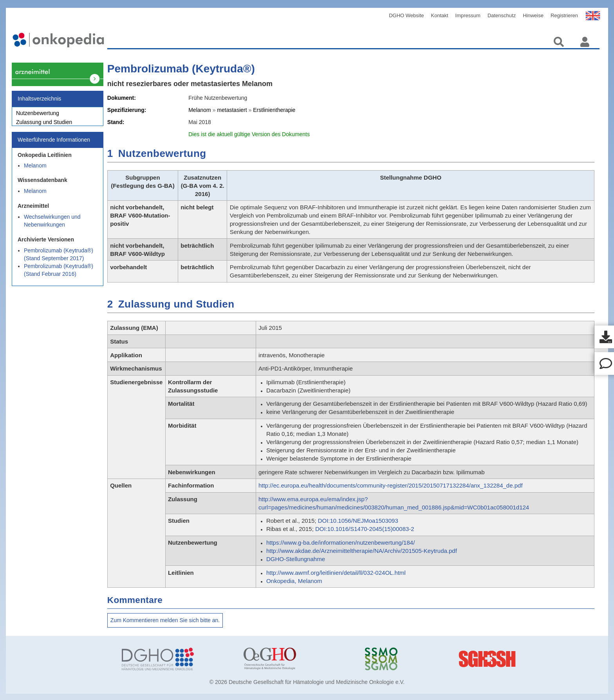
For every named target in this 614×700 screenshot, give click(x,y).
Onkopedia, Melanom (294, 581)
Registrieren (564, 15)
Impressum (468, 15)
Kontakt (440, 15)
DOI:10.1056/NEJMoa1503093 (358, 521)
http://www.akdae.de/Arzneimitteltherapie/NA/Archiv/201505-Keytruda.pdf (362, 551)
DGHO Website (406, 15)
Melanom (35, 170)
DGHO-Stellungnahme (296, 559)
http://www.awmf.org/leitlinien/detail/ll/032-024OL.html (336, 573)
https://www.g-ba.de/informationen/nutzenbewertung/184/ (340, 543)
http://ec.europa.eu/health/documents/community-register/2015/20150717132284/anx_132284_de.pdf (391, 485)
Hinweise (533, 15)
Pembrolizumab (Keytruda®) (181, 69)
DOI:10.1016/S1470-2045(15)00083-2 (365, 529)
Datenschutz (502, 15)
